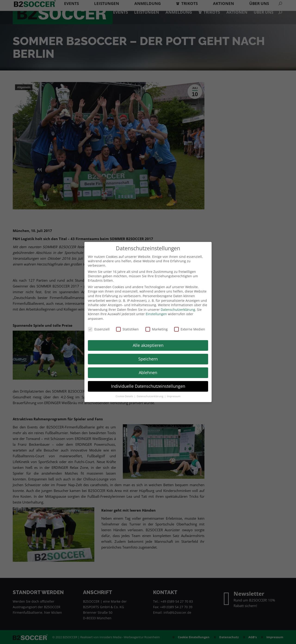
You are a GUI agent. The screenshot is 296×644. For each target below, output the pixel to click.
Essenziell (99, 329)
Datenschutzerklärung (178, 310)
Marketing (157, 329)
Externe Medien (190, 329)
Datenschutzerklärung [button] (150, 396)
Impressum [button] (174, 396)
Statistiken (127, 329)
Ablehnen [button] (148, 372)
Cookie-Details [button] (125, 396)
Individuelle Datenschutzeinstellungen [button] (148, 386)
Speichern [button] (148, 359)
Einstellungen (156, 314)
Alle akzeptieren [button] (148, 345)
